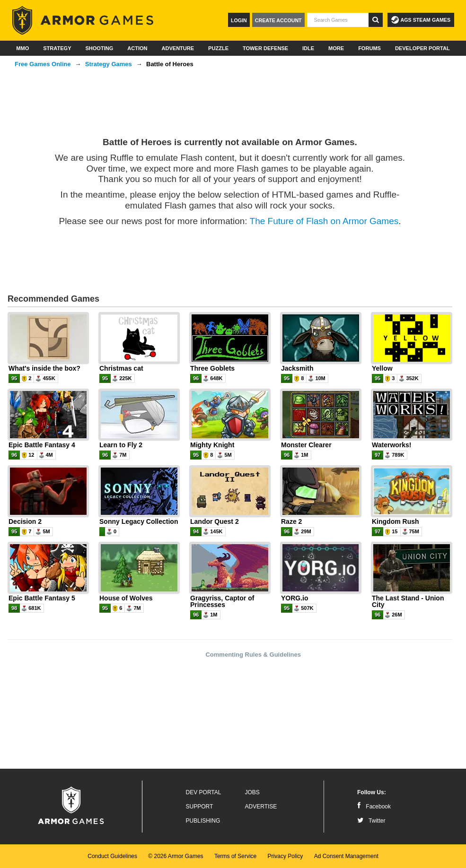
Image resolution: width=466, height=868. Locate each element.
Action (137, 48)
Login (239, 20)
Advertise (261, 807)
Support (200, 807)
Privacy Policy (286, 856)
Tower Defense (265, 48)
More (336, 48)
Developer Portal (422, 48)
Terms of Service (235, 856)
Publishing (203, 821)
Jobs (252, 792)
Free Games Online (43, 64)
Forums (369, 48)
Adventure (178, 48)
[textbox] (338, 20)
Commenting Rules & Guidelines (253, 655)
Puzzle (218, 48)
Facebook (374, 807)
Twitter (371, 821)
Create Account (278, 20)
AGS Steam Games (421, 20)
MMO (22, 48)
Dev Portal (204, 792)
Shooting (99, 48)
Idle (308, 48)
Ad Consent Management (346, 856)
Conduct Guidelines (112, 856)
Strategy (57, 48)
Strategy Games (109, 64)
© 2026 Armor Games (176, 856)
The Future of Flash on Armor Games (324, 221)
